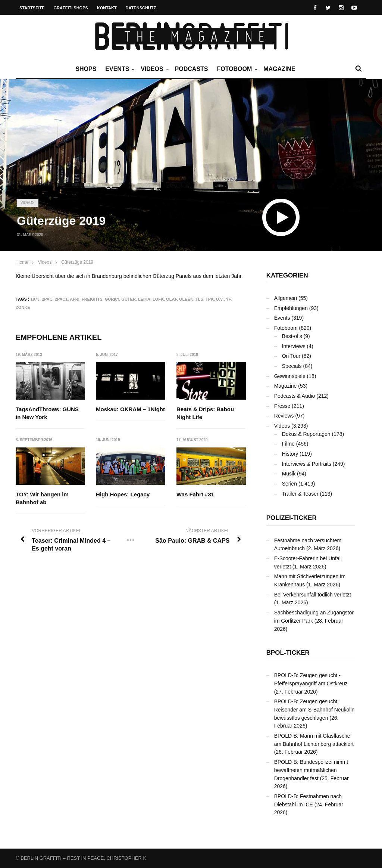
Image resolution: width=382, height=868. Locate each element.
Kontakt (107, 8)
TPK (210, 299)
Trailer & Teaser (300, 494)
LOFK (158, 299)
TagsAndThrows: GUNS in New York (47, 413)
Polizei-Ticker (292, 518)
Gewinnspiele (290, 376)
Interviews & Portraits (307, 464)
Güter (129, 299)
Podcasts (192, 69)
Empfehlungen (291, 308)
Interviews (294, 346)
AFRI (75, 299)
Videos (154, 69)
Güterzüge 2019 (77, 262)
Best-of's (292, 336)
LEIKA (144, 299)
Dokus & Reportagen (306, 434)
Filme (288, 444)
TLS (199, 299)
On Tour (291, 356)
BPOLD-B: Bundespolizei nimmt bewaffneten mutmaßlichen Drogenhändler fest (311, 770)
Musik (289, 474)
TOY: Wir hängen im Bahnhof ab (42, 498)
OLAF (171, 299)
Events (119, 69)
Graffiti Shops (71, 8)
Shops (86, 69)
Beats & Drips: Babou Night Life (205, 413)
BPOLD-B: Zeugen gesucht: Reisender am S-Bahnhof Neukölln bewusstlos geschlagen (314, 709)
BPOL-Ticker (288, 653)
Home (22, 262)
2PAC (47, 299)
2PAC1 (61, 299)
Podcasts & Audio (295, 396)
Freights (92, 299)
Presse (282, 406)
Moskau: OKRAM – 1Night (130, 409)
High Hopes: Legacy (123, 494)
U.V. (220, 299)
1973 (35, 299)
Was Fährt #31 (195, 494)
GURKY (112, 299)
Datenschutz (141, 8)
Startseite (32, 8)
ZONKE (23, 307)
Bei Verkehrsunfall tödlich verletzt (313, 595)
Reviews (284, 416)
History (290, 454)
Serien (289, 484)
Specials (292, 366)
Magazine (279, 69)
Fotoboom (236, 69)
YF (228, 299)
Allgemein (286, 298)
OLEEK (186, 299)
